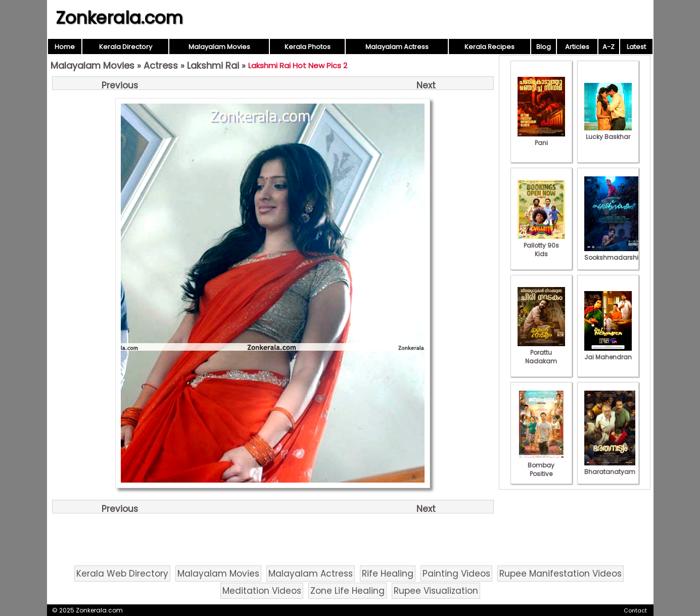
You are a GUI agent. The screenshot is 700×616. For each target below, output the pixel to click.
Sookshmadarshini (614, 253)
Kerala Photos (308, 47)
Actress (161, 65)
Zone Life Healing (347, 591)
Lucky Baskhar (608, 132)
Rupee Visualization (436, 591)
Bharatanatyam (610, 467)
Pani (541, 138)
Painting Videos (456, 574)
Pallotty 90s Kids (541, 245)
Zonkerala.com (119, 18)
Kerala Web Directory (122, 574)
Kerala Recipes (489, 47)
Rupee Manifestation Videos (561, 574)
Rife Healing (388, 574)
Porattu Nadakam (541, 352)
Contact (635, 610)
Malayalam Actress (397, 47)
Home (65, 47)
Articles (577, 47)
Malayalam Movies (219, 47)
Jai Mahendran (608, 353)
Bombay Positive (541, 465)
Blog (544, 47)
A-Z (609, 47)
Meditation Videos (262, 591)
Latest (636, 47)
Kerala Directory (126, 47)
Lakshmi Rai (213, 65)
